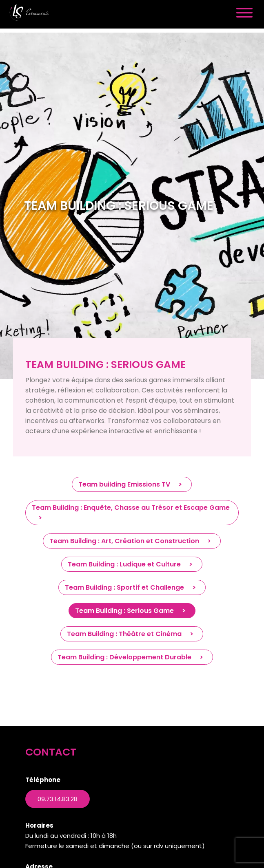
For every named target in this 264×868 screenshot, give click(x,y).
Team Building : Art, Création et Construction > (132, 541)
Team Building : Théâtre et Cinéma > (132, 634)
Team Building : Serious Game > (132, 611)
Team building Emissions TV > (132, 484)
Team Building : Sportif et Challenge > (132, 587)
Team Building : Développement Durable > (132, 657)
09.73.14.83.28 (58, 799)
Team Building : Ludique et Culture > (132, 564)
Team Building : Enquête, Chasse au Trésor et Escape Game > (131, 513)
